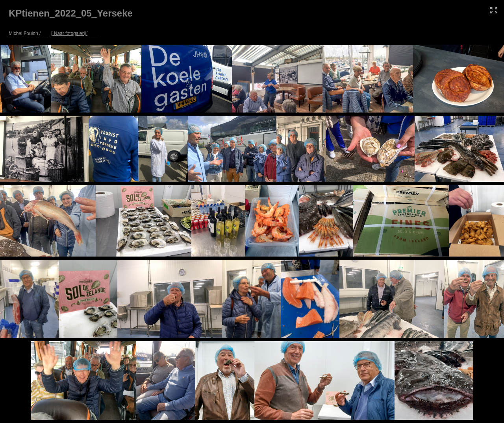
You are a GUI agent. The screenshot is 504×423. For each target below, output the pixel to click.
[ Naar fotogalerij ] (70, 33)
